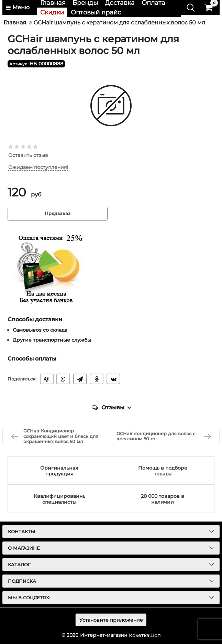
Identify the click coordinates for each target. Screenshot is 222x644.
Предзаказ (58, 214)
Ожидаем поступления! (38, 168)
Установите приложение (111, 620)
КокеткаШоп (145, 635)
